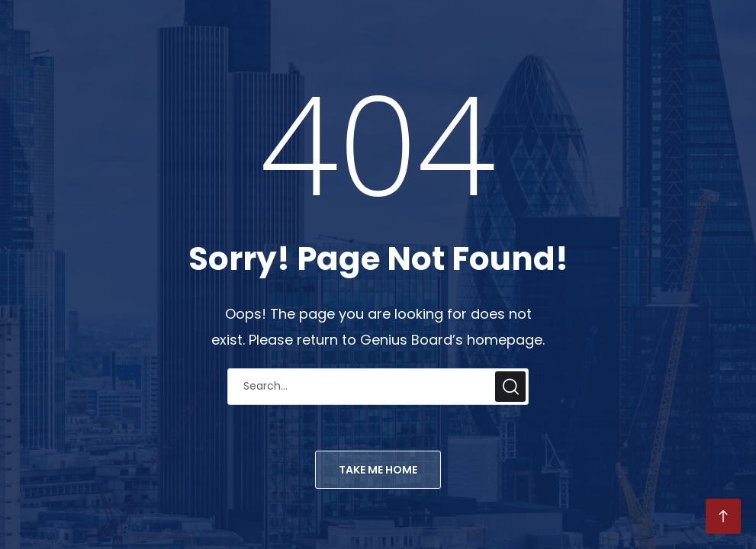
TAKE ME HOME (378, 470)
